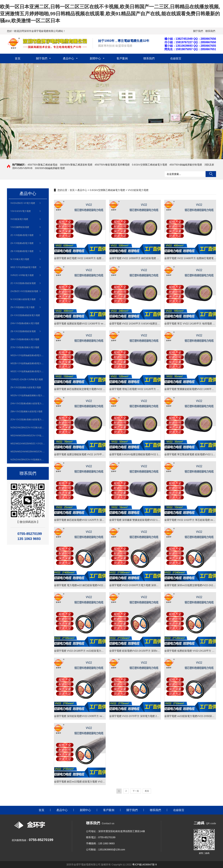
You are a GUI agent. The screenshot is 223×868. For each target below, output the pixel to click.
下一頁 (136, 791)
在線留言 (176, 58)
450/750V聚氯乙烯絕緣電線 (43, 165)
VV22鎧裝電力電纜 (138, 190)
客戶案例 (122, 58)
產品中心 (68, 58)
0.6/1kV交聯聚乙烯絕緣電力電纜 (149, 165)
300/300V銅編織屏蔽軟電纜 (50, 168)
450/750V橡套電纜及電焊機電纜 (112, 165)
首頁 (18, 58)
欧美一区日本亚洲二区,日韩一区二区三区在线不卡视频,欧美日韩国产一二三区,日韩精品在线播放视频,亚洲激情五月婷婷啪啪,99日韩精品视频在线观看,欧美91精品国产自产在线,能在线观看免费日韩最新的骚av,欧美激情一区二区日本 (110, 14)
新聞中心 (95, 58)
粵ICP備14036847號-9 (144, 865)
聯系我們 (210, 31)
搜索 (211, 174)
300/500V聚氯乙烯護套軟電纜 (76, 165)
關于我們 (198, 31)
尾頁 (147, 791)
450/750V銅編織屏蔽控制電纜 (186, 165)
